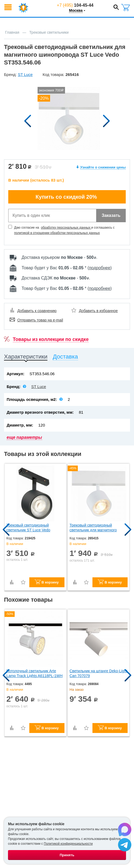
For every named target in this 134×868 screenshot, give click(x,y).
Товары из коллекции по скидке (51, 339)
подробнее (100, 268)
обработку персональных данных (66, 228)
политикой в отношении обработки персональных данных (57, 233)
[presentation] (26, 358)
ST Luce (39, 387)
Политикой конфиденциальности (68, 844)
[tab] (26, 358)
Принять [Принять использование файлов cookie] (67, 855)
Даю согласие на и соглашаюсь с (65, 230)
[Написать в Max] (125, 830)
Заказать (111, 215)
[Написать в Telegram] (125, 845)
